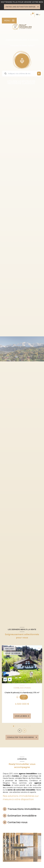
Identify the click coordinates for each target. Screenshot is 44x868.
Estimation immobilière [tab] (22, 816)
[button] (24, 731)
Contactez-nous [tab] (17, 822)
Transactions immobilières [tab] (24, 809)
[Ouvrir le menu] (9, 21)
